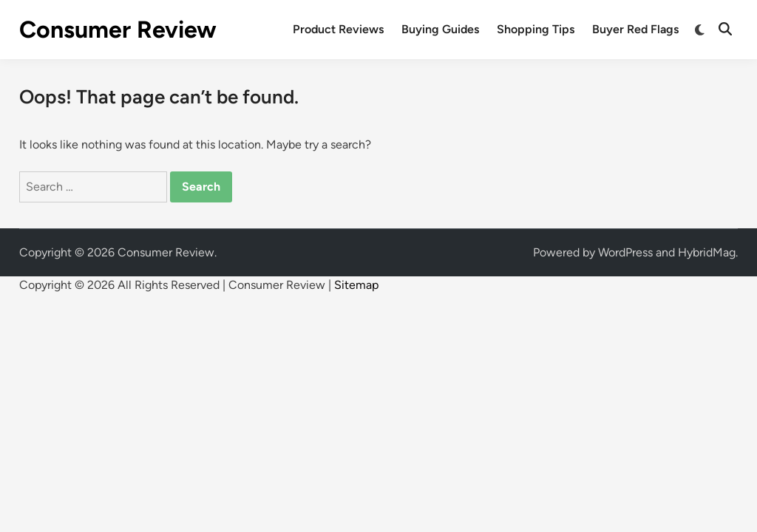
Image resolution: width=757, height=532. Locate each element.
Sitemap (356, 285)
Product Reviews (338, 29)
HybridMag (707, 252)
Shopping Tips (536, 29)
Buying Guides (440, 29)
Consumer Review (118, 30)
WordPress (625, 252)
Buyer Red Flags (635, 29)
